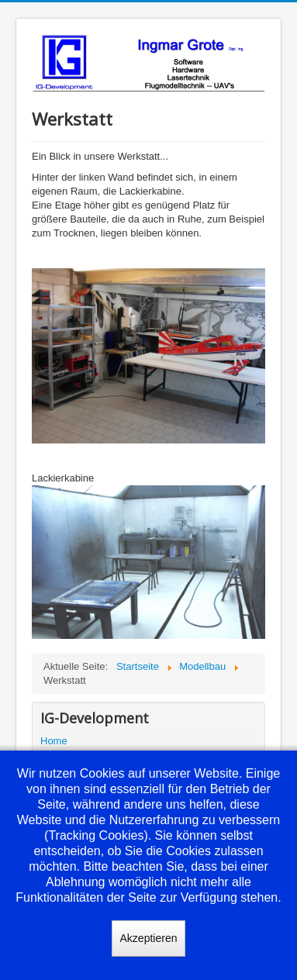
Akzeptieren (149, 938)
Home (54, 741)
